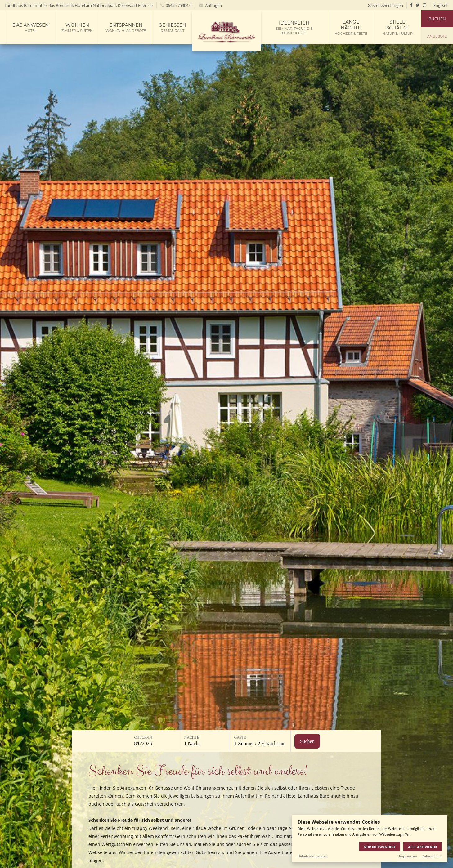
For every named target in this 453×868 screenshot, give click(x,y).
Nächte (192, 737)
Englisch (441, 5)
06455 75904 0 (176, 5)
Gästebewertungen (385, 5)
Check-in (143, 737)
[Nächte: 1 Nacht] (204, 741)
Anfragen (211, 5)
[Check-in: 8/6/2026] (154, 741)
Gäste (240, 737)
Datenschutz (432, 856)
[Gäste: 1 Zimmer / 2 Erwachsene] (260, 741)
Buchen (437, 19)
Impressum (408, 856)
